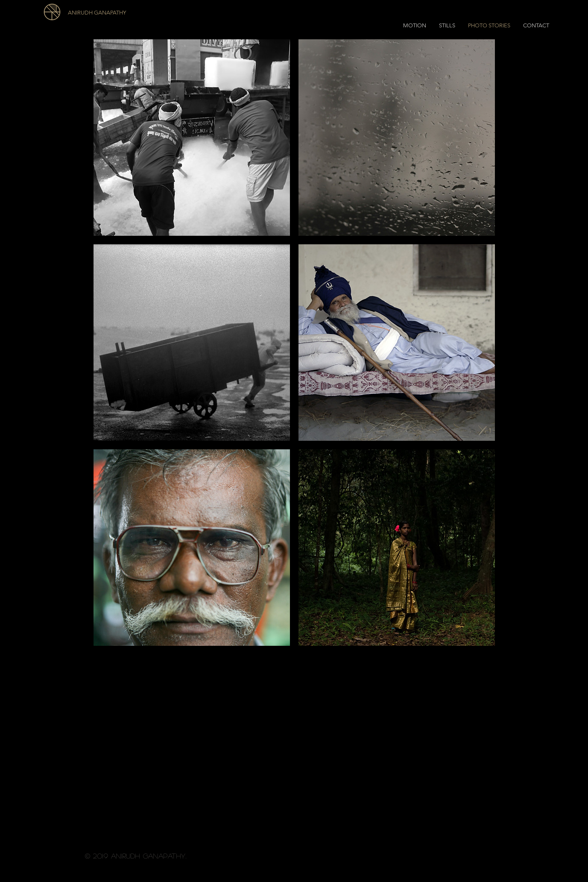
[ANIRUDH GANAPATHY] (116, 13)
